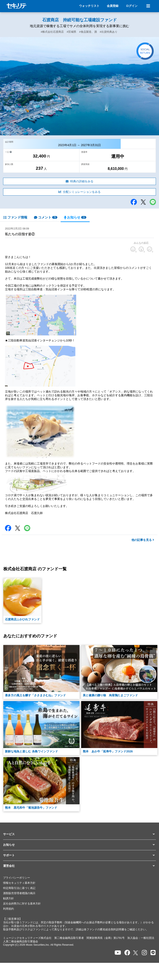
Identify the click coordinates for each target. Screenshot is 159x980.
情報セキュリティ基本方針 (19, 883)
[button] (79, 834)
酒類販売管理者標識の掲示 (19, 893)
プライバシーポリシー (17, 878)
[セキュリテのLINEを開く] (153, 953)
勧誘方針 (8, 898)
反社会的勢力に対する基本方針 (22, 904)
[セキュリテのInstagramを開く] (144, 953)
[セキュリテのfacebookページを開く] (127, 953)
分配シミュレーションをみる (79, 192)
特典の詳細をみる (79, 181)
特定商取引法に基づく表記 (19, 888)
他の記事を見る (143, 540)
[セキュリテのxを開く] (136, 953)
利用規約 (8, 909)
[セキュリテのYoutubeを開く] (118, 953)
